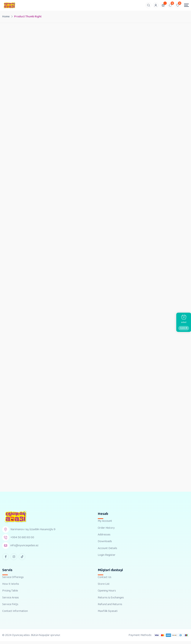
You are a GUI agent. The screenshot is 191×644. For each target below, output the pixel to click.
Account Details (107, 551)
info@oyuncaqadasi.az (24, 548)
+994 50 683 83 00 (22, 540)
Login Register (107, 558)
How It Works (11, 587)
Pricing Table (10, 594)
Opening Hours (107, 594)
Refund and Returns (110, 607)
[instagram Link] (14, 559)
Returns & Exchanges (111, 600)
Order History (106, 531)
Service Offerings (13, 580)
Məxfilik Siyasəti (108, 614)
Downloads (105, 544)
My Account (105, 524)
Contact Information (15, 614)
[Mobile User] (156, 5)
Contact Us (105, 580)
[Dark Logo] (9, 5)
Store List (104, 587)
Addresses (104, 537)
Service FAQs (10, 607)
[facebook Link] (6, 559)
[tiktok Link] (22, 559)
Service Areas (11, 600)
